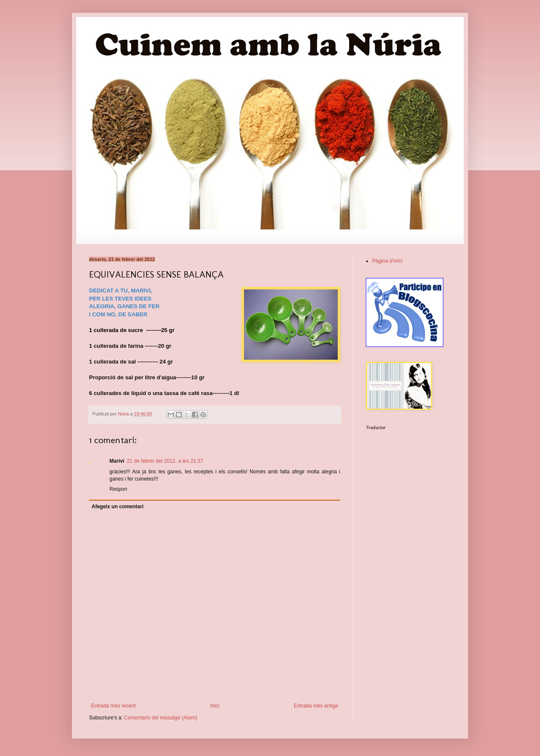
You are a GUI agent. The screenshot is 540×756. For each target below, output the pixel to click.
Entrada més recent (113, 706)
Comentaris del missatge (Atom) (160, 718)
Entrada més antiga (316, 706)
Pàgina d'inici (387, 261)
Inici (215, 706)
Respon (118, 489)
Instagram (95, 236)
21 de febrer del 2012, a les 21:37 (165, 461)
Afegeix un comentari (118, 507)
